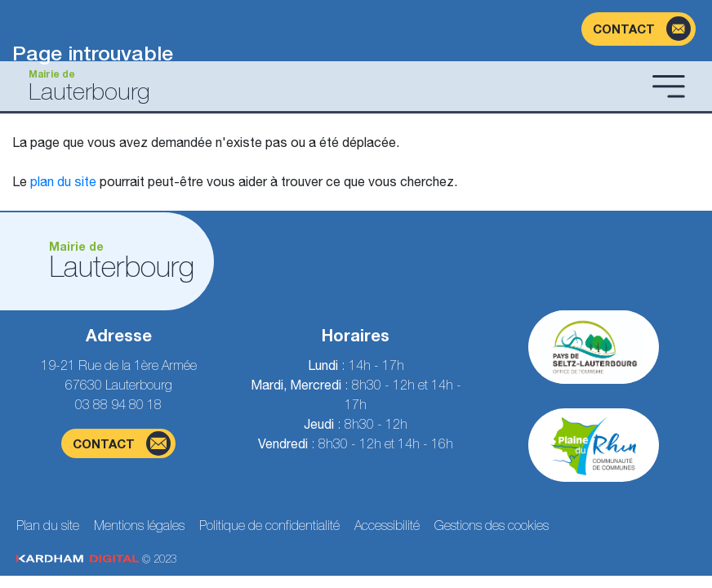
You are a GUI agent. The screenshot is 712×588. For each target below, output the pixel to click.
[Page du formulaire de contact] (639, 29)
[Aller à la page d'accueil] (329, 86)
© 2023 (96, 559)
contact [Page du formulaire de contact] (122, 443)
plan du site (63, 181)
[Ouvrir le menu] (669, 86)
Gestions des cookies (492, 525)
